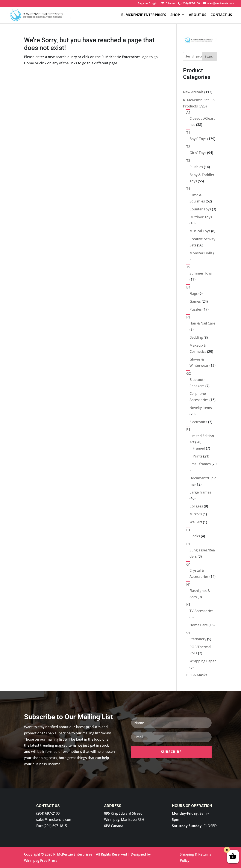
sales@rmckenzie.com (54, 820)
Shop (177, 15)
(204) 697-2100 (48, 813)
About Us (198, 15)
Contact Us (221, 15)
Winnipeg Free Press (41, 860)
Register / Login (148, 4)
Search (210, 57)
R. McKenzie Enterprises (144, 15)
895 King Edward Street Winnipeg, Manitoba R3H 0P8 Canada (124, 820)
